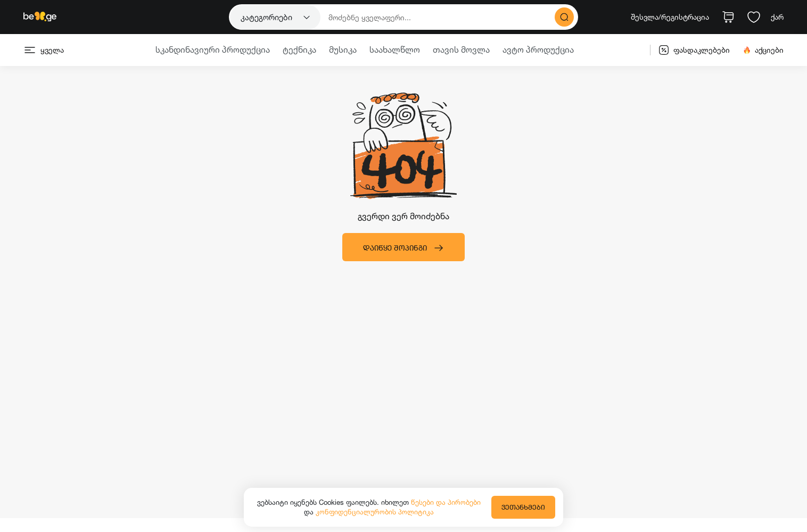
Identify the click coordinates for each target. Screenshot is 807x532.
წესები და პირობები (446, 502)
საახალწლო (395, 49)
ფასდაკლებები (694, 50)
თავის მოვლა (461, 49)
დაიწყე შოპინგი (403, 248)
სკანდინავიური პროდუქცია (213, 49)
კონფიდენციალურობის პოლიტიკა (375, 512)
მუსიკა (343, 49)
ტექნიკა (299, 49)
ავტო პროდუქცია (538, 49)
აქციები (763, 50)
